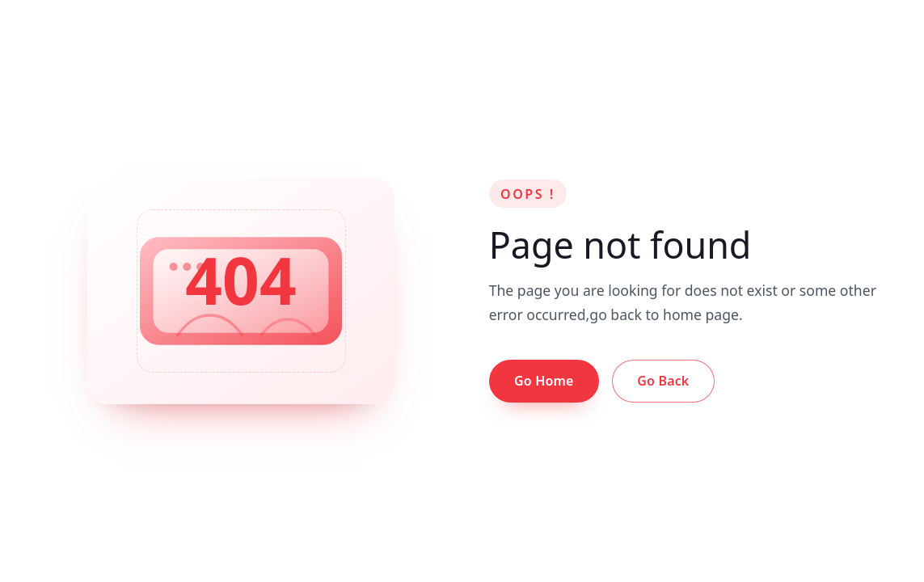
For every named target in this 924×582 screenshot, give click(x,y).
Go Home (544, 381)
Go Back (663, 381)
